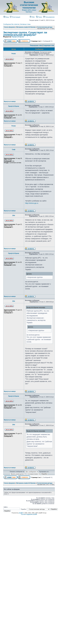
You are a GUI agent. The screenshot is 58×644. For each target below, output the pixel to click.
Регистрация (15, 17)
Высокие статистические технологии (29, 5)
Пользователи (49, 17)
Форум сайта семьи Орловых (29, 11)
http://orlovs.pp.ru (32, 203)
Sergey (14, 54)
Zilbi (14, 216)
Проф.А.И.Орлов (18, 37)
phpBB (21, 513)
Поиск (39, 17)
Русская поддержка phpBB (29, 514)
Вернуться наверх (10, 101)
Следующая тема (48, 45)
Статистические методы (45, 27)
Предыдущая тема (36, 45)
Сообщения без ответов (11, 24)
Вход (6, 17)
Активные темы (25, 24)
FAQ (32, 17)
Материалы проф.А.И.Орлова (26, 27)
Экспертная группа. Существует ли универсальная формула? (25, 34)
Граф (14, 150)
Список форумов (9, 27)
